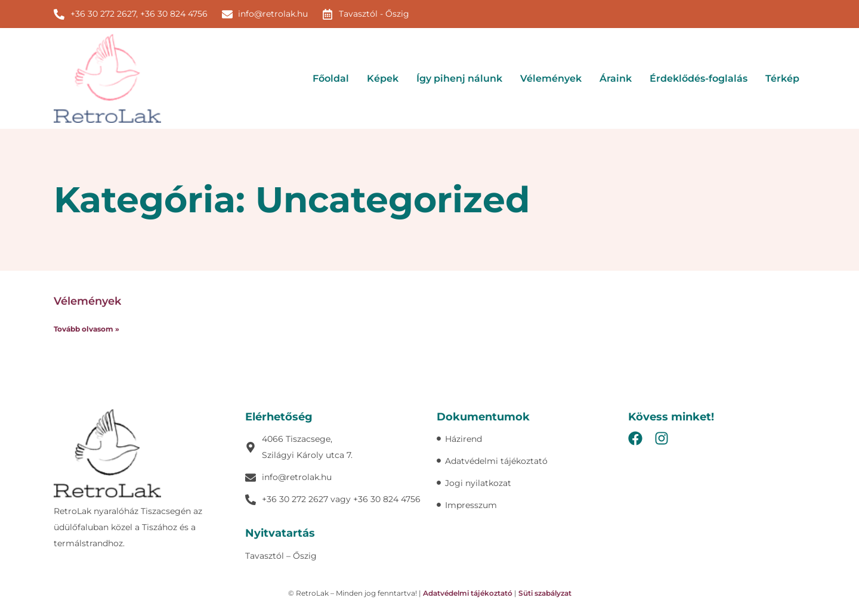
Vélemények (551, 78)
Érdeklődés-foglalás (699, 78)
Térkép (782, 78)
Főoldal (331, 78)
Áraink (616, 78)
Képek (383, 78)
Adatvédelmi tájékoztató (468, 593)
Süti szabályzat (545, 593)
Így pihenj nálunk (459, 78)
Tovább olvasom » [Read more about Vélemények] (86, 329)
